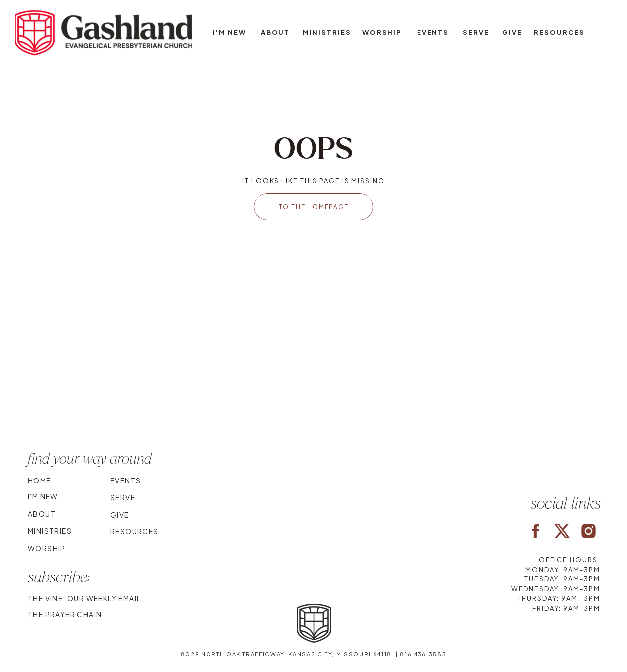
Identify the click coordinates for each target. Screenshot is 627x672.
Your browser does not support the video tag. (313, 375)
